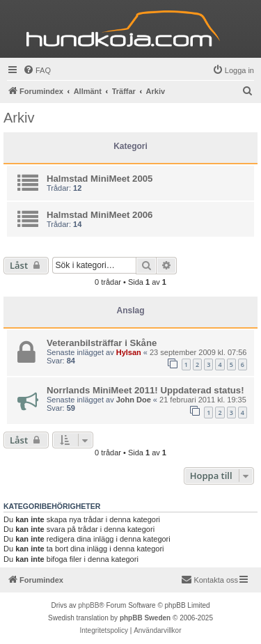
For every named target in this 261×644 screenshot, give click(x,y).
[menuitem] (37, 70)
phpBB (88, 605)
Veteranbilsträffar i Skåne (102, 343)
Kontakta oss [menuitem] (209, 579)
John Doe (134, 400)
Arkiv (19, 118)
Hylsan (129, 352)
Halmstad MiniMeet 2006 (100, 215)
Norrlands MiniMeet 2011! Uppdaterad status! (145, 390)
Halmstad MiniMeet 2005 (100, 179)
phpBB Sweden (145, 618)
